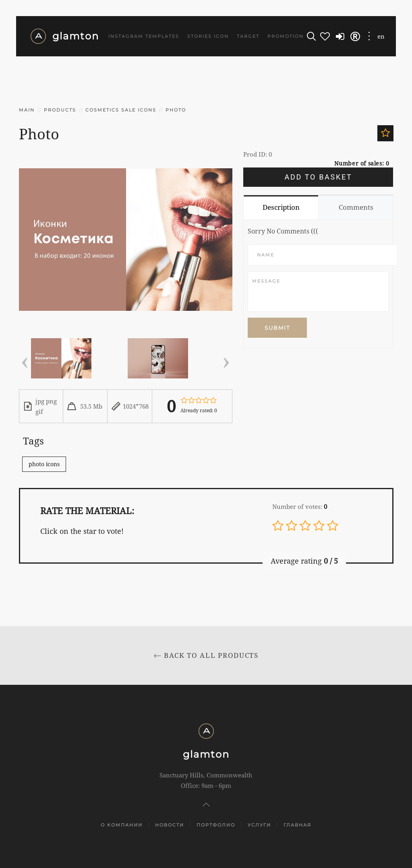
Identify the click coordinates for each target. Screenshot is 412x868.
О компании (122, 825)
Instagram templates (144, 36)
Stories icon (208, 36)
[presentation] (25, 360)
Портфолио (216, 825)
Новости (170, 825)
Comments (356, 207)
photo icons (44, 464)
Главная (297, 825)
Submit (277, 328)
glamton (65, 36)
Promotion (286, 36)
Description (281, 207)
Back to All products (206, 655)
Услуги (259, 825)
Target (248, 36)
